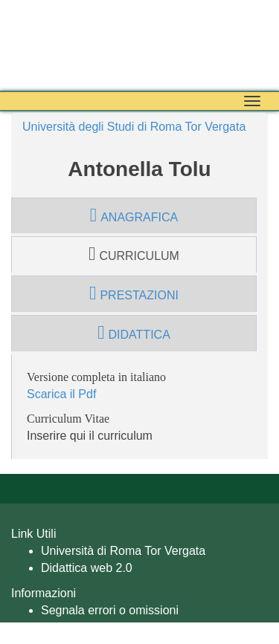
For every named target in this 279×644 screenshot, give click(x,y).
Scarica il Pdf (61, 394)
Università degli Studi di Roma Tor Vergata (134, 127)
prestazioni (134, 293)
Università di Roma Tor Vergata (123, 551)
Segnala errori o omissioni (110, 610)
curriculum (134, 254)
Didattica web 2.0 (87, 568)
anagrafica (134, 215)
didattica (134, 333)
